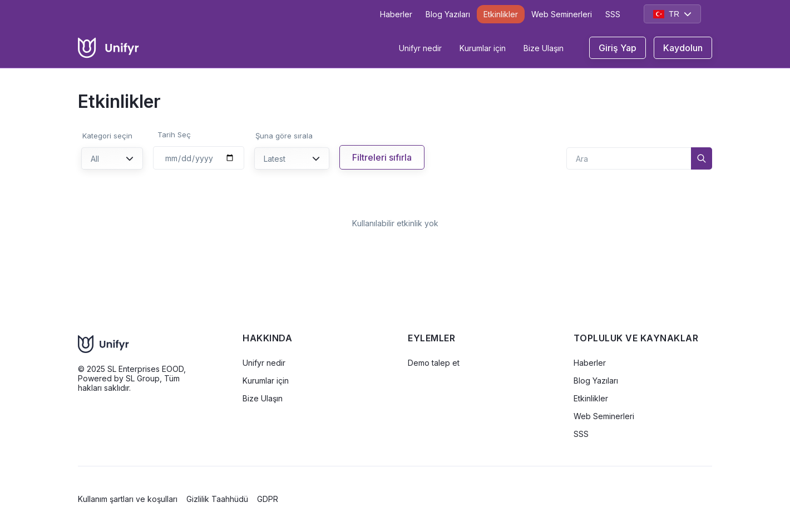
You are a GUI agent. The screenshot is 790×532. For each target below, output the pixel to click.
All (112, 159)
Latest (292, 159)
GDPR (268, 499)
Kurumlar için (483, 48)
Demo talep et (434, 363)
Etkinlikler (501, 14)
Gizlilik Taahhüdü (217, 499)
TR (672, 14)
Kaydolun (683, 48)
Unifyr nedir (420, 48)
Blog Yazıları (448, 14)
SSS (613, 14)
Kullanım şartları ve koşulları (128, 499)
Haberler (396, 14)
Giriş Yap (618, 48)
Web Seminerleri (562, 14)
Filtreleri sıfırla (382, 157)
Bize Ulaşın (544, 48)
